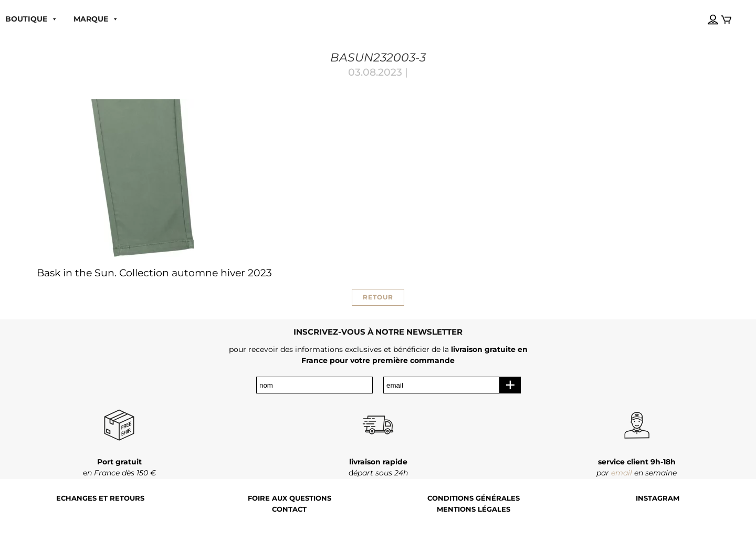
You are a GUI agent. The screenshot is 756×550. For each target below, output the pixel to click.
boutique (31, 19)
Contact (289, 509)
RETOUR (378, 297)
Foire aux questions (290, 498)
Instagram (658, 498)
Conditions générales (474, 498)
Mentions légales (474, 509)
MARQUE (96, 19)
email (622, 473)
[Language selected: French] (703, 10)
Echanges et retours (100, 498)
